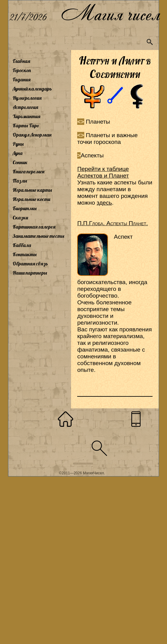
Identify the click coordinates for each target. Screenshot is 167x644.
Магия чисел (110, 13)
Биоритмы (25, 208)
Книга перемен (28, 172)
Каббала (22, 245)
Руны (18, 144)
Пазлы (20, 181)
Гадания (22, 79)
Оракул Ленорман (32, 135)
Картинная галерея (34, 227)
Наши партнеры (30, 273)
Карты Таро (26, 125)
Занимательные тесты (38, 236)
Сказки (20, 218)
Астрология (25, 107)
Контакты (25, 254)
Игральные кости (31, 199)
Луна (18, 153)
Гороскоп (22, 70)
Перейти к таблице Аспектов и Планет (103, 172)
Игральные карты (32, 190)
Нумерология (27, 98)
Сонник (20, 162)
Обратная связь (30, 264)
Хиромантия (26, 116)
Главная (21, 61)
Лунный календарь (32, 89)
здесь (104, 203)
